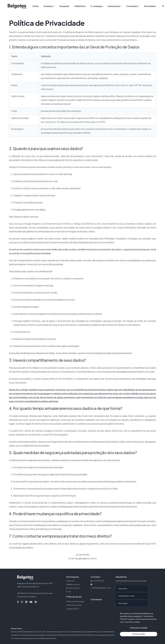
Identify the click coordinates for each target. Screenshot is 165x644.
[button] (163, 6)
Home (36, 6)
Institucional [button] (114, 6)
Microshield (150, 6)
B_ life (69, 592)
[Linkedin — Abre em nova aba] (26, 602)
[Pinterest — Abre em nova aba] (36, 602)
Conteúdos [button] (132, 6)
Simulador (65, 6)
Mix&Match (80, 6)
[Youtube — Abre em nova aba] (31, 602)
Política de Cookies (74, 605)
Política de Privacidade (75, 602)
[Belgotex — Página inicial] (17, 6)
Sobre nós (70, 581)
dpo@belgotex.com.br (86, 558)
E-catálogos (97, 6)
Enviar (122, 611)
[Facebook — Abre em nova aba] (18, 602)
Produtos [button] (48, 6)
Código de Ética (73, 609)
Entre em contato (73, 588)
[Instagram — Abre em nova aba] (22, 602)
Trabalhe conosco (73, 584)
